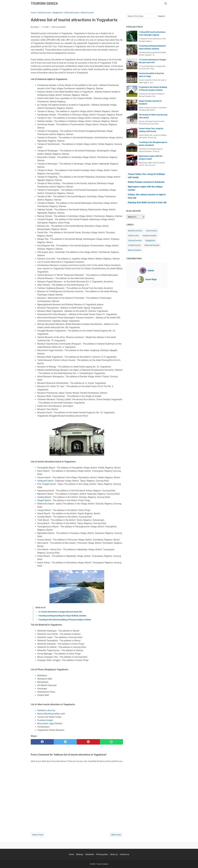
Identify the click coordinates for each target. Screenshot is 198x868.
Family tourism (134, 245)
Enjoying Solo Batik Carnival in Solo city (147, 202)
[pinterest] (88, 742)
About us (114, 854)
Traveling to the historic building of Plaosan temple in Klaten (65, 620)
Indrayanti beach (45, 481)
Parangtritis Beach (46, 468)
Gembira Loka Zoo (46, 710)
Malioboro (42, 675)
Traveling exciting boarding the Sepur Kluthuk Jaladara (62, 616)
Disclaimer (90, 854)
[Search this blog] (166, 4)
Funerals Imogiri (45, 720)
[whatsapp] (111, 742)
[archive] (135, 217)
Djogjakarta (150, 240)
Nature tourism (134, 250)
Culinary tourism (149, 236)
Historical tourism (152, 245)
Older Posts (116, 835)
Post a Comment (58, 27)
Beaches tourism (135, 231)
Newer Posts (38, 835)
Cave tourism (152, 231)
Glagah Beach (44, 500)
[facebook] (42, 742)
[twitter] (65, 742)
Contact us (124, 854)
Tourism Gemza (44, 3)
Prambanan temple (47, 85)
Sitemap (80, 854)
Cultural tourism (135, 240)
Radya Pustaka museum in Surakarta (146, 182)
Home (71, 854)
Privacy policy (102, 854)
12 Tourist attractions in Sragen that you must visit (60, 612)
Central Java (133, 236)
